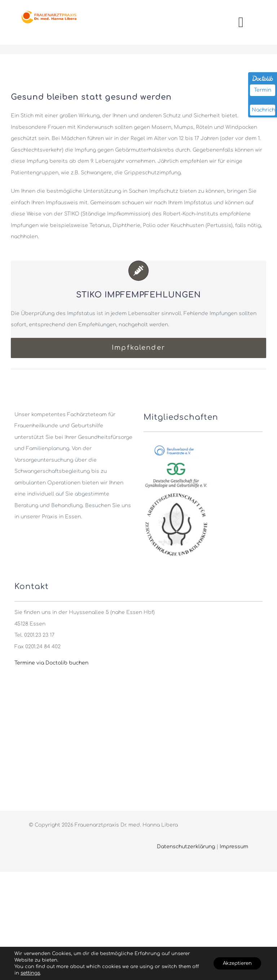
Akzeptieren (235, 963)
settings (39, 973)
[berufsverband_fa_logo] (176, 445)
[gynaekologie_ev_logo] (176, 461)
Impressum (234, 847)
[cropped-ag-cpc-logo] (176, 494)
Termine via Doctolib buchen (51, 663)
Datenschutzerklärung (186, 847)
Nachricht (263, 110)
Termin (263, 90)
